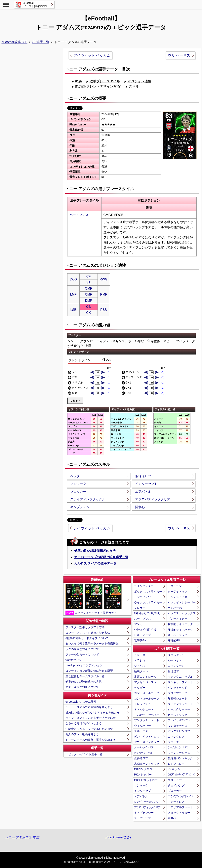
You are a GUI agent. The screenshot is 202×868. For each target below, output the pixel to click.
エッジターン (176, 666)
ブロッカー (78, 492)
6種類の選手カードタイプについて (87, 638)
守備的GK (174, 640)
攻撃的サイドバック (180, 624)
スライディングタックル (88, 499)
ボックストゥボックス (182, 613)
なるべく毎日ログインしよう (84, 723)
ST (88, 282)
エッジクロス (176, 737)
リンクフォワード (145, 597)
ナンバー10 (175, 608)
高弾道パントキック (147, 764)
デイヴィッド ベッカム (92, 55)
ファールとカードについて (82, 654)
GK (88, 313)
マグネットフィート (180, 682)
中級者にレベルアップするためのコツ (89, 729)
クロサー (140, 608)
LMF (73, 294)
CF (88, 276)
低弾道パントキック (180, 758)
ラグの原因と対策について (82, 649)
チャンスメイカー (179, 597)
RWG (104, 279)
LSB (73, 310)
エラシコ (140, 660)
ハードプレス (79, 215)
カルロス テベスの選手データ (95, 563)
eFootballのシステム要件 (81, 702)
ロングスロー (176, 764)
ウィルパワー (142, 726)
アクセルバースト (145, 682)
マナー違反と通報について (82, 687)
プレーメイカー (178, 619)
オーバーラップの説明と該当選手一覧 (101, 557)
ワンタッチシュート (147, 720)
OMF (89, 289)
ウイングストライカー (148, 602)
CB (88, 307)
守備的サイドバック (180, 630)
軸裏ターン (141, 671)
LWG (73, 279)
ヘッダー (77, 476)
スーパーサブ (142, 818)
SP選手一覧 (41, 42)
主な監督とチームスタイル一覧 (85, 676)
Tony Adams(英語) (118, 837)
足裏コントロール (145, 677)
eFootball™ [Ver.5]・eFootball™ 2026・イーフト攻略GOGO (101, 862)
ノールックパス (144, 747)
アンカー (140, 624)
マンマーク (78, 484)
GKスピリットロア (146, 780)
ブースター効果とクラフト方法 (85, 627)
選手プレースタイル (105, 81)
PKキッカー (175, 769)
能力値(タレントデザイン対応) (98, 86)
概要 (79, 81)
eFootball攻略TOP (15, 42)
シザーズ (140, 655)
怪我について (74, 660)
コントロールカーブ (147, 693)
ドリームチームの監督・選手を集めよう (91, 740)
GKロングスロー (144, 769)
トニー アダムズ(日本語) (23, 837)
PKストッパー (143, 775)
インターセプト (146, 484)
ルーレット (175, 660)
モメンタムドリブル (180, 677)
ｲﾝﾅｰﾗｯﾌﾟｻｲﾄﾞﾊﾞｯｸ (145, 630)
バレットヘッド (178, 688)
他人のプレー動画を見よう (82, 734)
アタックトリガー (179, 813)
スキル (134, 86)
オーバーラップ (178, 635)
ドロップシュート (145, 704)
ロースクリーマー (179, 709)
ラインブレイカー (145, 586)
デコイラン (175, 586)
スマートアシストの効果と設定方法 (88, 633)
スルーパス (141, 731)
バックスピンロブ (179, 731)
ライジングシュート (180, 704)
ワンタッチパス (178, 726)
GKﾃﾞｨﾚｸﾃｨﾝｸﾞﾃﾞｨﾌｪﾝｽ (182, 775)
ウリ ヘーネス (179, 55)
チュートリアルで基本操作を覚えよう (89, 707)
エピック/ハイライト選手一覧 (84, 754)
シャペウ (140, 666)
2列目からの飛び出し (147, 613)
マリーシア (175, 780)
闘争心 (140, 507)
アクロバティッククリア (153, 499)
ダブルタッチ (176, 655)
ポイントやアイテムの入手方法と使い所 (91, 718)
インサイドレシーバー (182, 602)
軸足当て (173, 671)
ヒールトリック (178, 715)
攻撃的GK (140, 640)
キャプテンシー (81, 507)
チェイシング (176, 785)
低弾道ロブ (143, 476)
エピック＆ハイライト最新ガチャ (94, 599)
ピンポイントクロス (147, 737)
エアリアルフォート (180, 807)
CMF (88, 294)
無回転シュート (178, 698)
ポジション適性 (139, 81)
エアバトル (143, 492)
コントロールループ (147, 698)
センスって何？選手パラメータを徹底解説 (92, 644)
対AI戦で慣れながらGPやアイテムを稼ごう (92, 713)
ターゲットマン (178, 592)
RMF (104, 294)
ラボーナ (173, 742)
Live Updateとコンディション (84, 665)
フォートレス (176, 802)
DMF (88, 301)
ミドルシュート (144, 709)
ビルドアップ (142, 635)
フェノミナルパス (179, 753)
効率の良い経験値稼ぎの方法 (95, 551)
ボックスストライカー (148, 592)
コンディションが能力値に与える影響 (89, 671)
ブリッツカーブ (178, 693)
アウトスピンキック (147, 742)
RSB (104, 310)
